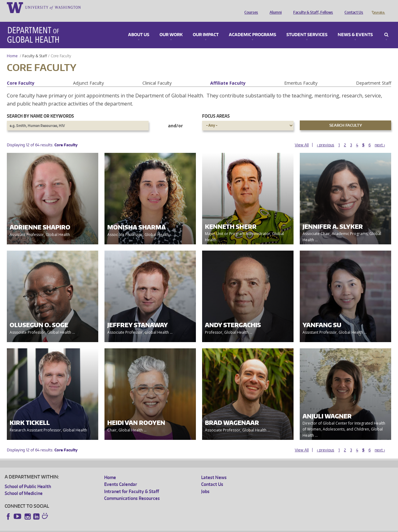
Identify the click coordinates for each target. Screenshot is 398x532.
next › (380, 136)
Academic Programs (252, 26)
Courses (250, 7)
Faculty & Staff (35, 47)
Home (12, 47)
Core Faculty (21, 74)
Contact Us (352, 7)
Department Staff (374, 74)
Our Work (171, 26)
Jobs (205, 483)
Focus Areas (216, 107)
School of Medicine (24, 485)
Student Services (307, 26)
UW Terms (112, 527)
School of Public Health (28, 478)
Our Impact (206, 26)
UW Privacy (87, 527)
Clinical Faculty (157, 74)
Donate (378, 7)
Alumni (274, 7)
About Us (139, 26)
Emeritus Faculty (301, 74)
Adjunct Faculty (88, 74)
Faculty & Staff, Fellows (312, 7)
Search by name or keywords (40, 107)
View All (302, 136)
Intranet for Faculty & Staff (132, 483)
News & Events (355, 26)
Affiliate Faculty (228, 74)
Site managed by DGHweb (149, 527)
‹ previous (326, 136)
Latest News (214, 469)
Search (386, 26)
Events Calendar (121, 476)
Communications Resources (132, 490)
